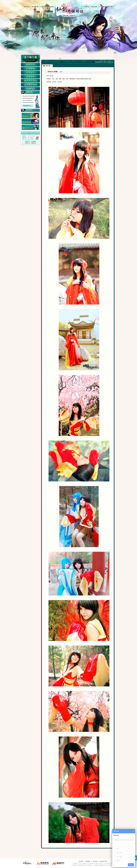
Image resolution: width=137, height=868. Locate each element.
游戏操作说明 (30, 85)
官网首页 (26, 6)
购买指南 (94, 6)
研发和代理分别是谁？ (28, 102)
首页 (105, 62)
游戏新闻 (35, 6)
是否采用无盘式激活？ (28, 98)
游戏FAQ (27, 143)
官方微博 (103, 6)
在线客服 (33, 141)
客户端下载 (30, 59)
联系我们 (88, 861)
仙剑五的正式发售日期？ (29, 96)
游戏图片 (51, 6)
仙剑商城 (86, 6)
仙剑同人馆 (110, 62)
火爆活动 (43, 6)
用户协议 (95, 861)
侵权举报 (33, 143)
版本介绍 (30, 65)
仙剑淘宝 (30, 73)
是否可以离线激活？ (28, 100)
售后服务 (30, 89)
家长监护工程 (103, 861)
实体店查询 (30, 81)
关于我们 (81, 861)
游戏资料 (30, 77)
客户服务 (111, 6)
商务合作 (27, 141)
